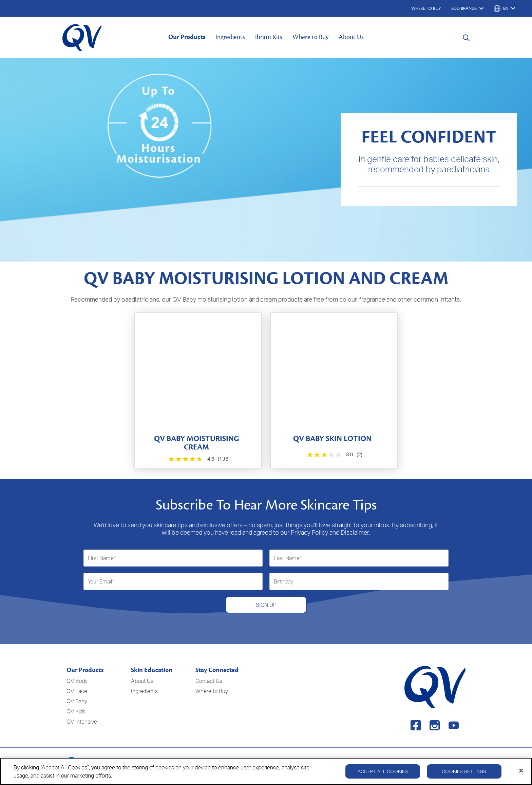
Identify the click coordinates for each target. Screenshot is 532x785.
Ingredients (230, 37)
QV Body (77, 681)
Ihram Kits (269, 37)
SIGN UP (266, 605)
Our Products (187, 37)
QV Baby (77, 701)
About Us (351, 37)
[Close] (521, 774)
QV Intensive (82, 722)
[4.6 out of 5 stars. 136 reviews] (198, 459)
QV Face (77, 691)
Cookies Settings (464, 774)
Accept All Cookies (383, 774)
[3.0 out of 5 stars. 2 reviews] (334, 455)
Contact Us (209, 681)
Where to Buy (310, 37)
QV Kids (76, 711)
